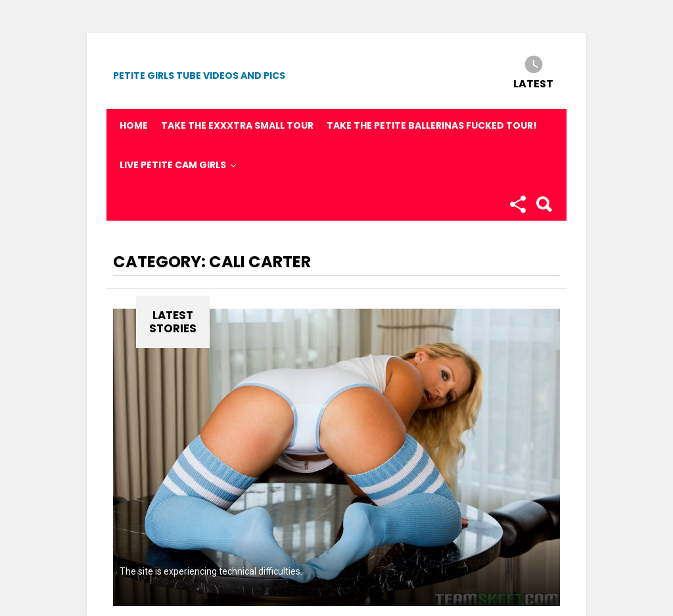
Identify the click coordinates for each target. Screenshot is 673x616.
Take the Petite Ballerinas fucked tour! (432, 125)
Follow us (517, 204)
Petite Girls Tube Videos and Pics (199, 76)
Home (134, 125)
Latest (533, 83)
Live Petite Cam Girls (173, 165)
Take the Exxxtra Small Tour (237, 125)
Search (544, 204)
